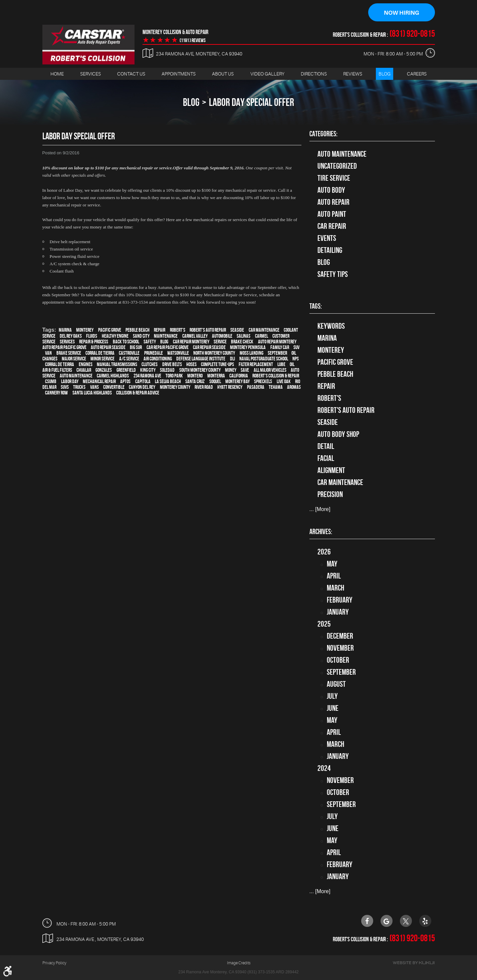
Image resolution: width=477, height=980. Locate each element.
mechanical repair (99, 381)
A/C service (129, 359)
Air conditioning (158, 359)
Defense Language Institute (201, 359)
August (336, 684)
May (332, 564)
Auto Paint (332, 214)
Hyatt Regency (230, 387)
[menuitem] (57, 74)
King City (148, 370)
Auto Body (331, 190)
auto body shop (338, 435)
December (340, 636)
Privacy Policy (54, 963)
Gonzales (104, 370)
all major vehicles (270, 370)
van (48, 353)
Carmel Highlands (113, 376)
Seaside (237, 330)
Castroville (129, 353)
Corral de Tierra (100, 353)
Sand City (141, 336)
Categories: (323, 134)
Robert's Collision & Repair (276, 376)
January (338, 612)
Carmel (262, 336)
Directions (314, 74)
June (333, 708)
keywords (331, 326)
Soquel (215, 381)
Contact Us (131, 74)
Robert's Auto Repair (208, 330)
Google (387, 921)
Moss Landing (252, 353)
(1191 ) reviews (193, 40)
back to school (126, 342)
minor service (102, 359)
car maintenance (264, 330)
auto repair (333, 202)
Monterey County (175, 387)
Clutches (150, 364)
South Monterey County (200, 370)
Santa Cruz (195, 381)
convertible (114, 387)
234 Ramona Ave (147, 376)
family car (280, 347)
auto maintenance (76, 376)
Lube (281, 364)
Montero (195, 376)
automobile (222, 336)
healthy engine (115, 336)
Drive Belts (172, 364)
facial (326, 459)
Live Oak (284, 381)
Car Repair (332, 226)
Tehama (276, 387)
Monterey (85, 330)
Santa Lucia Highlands (92, 393)
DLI (232, 359)
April (334, 576)
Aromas (294, 387)
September (277, 353)
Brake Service (69, 353)
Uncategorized (337, 166)
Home (57, 74)
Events (327, 238)
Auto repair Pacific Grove (64, 347)
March (335, 588)
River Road (204, 387)
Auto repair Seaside (108, 347)
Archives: (321, 532)
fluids (92, 336)
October (338, 660)
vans (94, 387)
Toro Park (174, 376)
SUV (296, 347)
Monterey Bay (237, 381)
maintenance (166, 336)
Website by (414, 963)
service (220, 342)
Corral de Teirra (60, 364)
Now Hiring (402, 13)
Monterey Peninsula (248, 347)
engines (86, 364)
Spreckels (263, 381)
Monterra (216, 376)
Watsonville (178, 353)
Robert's (178, 330)
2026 (324, 552)
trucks (79, 387)
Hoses (191, 364)
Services (90, 74)
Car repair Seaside (209, 347)
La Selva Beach (168, 381)
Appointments (179, 74)
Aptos (125, 381)
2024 (324, 768)
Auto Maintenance (342, 154)
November (340, 648)
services (67, 342)
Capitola (143, 381)
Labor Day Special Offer (252, 102)
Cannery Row (56, 393)
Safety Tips (333, 274)
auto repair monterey (277, 342)
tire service (334, 178)
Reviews (353, 74)
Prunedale (154, 353)
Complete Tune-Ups (217, 364)
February (340, 600)
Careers (417, 74)
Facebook (367, 921)
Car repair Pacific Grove (168, 347)
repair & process (94, 342)
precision (330, 495)
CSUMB (51, 381)
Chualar (84, 370)
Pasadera (256, 387)
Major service (74, 359)
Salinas (244, 336)
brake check (242, 342)
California (239, 376)
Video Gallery (267, 74)
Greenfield (126, 370)
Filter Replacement (256, 364)
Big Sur (136, 347)
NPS (296, 359)
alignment (331, 471)
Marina (65, 330)
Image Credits (239, 963)
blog (164, 342)
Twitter (406, 921)
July (332, 696)
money (231, 370)
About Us (223, 74)
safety (150, 342)
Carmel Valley (195, 336)
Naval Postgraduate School (264, 359)
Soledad (167, 370)
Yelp (425, 921)
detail (326, 447)
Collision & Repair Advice (138, 393)
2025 (324, 624)
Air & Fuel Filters (57, 370)
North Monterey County (214, 353)
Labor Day (70, 381)
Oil (292, 364)
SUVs (65, 387)
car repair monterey (191, 342)
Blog (385, 74)
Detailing (330, 250)
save (245, 370)
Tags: (316, 306)
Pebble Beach (138, 330)
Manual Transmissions (117, 364)
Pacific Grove (110, 330)
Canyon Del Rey (142, 387)
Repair (160, 330)
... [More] (320, 510)
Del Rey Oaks (71, 336)
